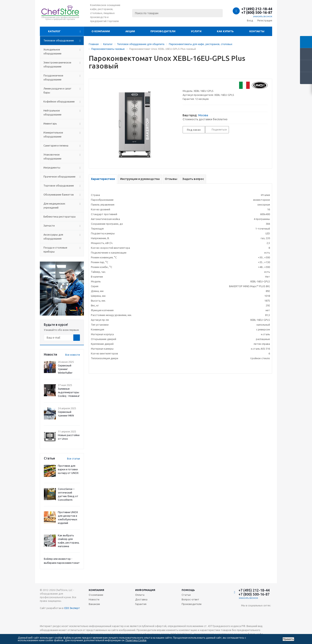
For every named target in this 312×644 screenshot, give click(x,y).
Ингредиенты (52, 168)
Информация (145, 590)
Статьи (186, 595)
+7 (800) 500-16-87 (257, 12)
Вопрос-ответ (190, 599)
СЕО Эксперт (72, 608)
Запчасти (49, 226)
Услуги (196, 31)
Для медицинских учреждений (54, 206)
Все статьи (73, 459)
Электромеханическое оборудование (57, 64)
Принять (288, 639)
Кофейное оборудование (59, 101)
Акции (130, 31)
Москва (203, 115)
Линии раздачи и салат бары (57, 90)
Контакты (257, 31)
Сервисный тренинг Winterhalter (65, 369)
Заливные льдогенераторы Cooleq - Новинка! (69, 392)
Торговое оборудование (59, 186)
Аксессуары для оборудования (53, 237)
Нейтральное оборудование (52, 112)
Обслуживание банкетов (59, 195)
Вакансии (94, 604)
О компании (101, 31)
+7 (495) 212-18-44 (257, 9)
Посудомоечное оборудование (53, 77)
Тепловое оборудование (59, 40)
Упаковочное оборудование (52, 156)
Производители (163, 31)
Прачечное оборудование (59, 177)
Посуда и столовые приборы (55, 250)
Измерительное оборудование (53, 134)
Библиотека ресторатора (59, 217)
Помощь (188, 590)
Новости (94, 599)
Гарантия (141, 604)
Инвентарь (50, 123)
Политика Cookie (136, 640)
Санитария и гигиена (56, 145)
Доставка (141, 599)
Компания (96, 590)
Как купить (225, 31)
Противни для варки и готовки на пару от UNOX (68, 469)
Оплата (140, 595)
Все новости (73, 355)
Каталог (54, 31)
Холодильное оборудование (52, 51)
